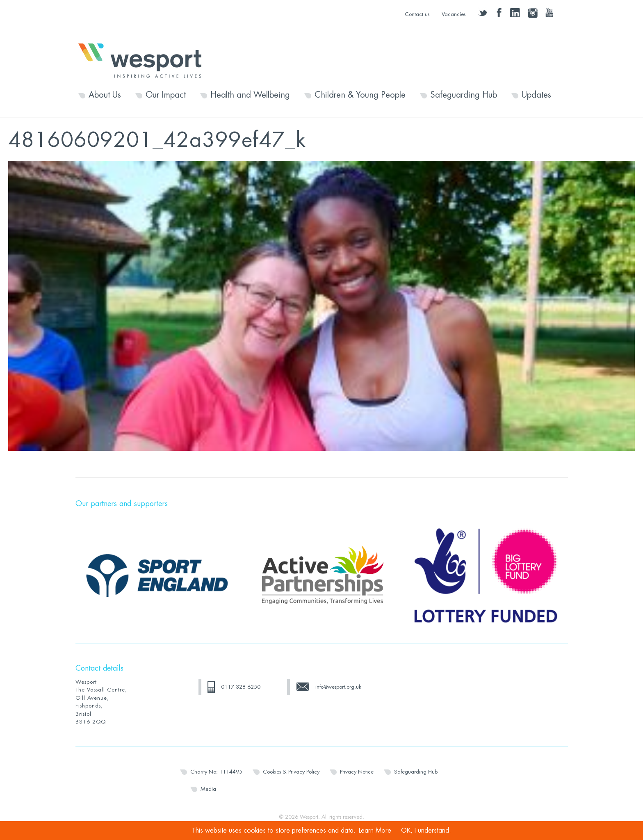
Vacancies (454, 14)
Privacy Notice (357, 772)
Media (208, 789)
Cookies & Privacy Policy (291, 772)
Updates (536, 95)
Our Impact (166, 95)
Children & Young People (360, 95)
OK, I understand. (426, 831)
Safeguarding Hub (464, 95)
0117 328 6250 (241, 687)
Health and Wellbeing (250, 95)
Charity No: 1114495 (216, 772)
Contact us (417, 14)
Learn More (375, 831)
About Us (105, 95)
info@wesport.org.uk (338, 687)
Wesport (144, 60)
